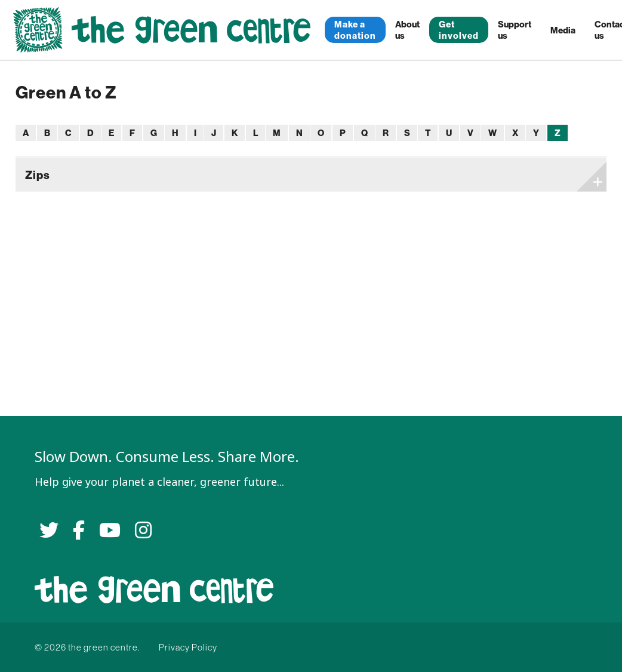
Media (563, 30)
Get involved (459, 30)
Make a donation (355, 30)
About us (407, 30)
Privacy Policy (188, 647)
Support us (515, 30)
